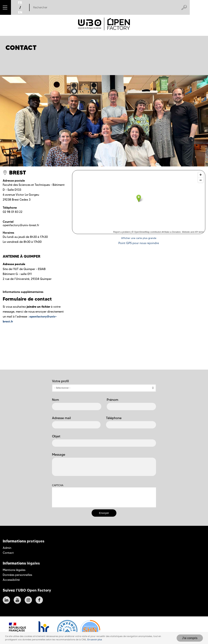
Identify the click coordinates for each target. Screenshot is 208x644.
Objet (56, 436)
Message (59, 455)
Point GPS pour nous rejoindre (139, 243)
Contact (8, 553)
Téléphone (114, 418)
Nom (55, 400)
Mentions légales (14, 570)
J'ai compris (190, 638)
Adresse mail (61, 418)
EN (20, 12)
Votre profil (60, 381)
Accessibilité (11, 580)
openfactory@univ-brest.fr (21, 225)
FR (20, 2)
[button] (5, 7)
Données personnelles (17, 575)
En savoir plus (95, 640)
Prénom (112, 400)
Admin (7, 548)
